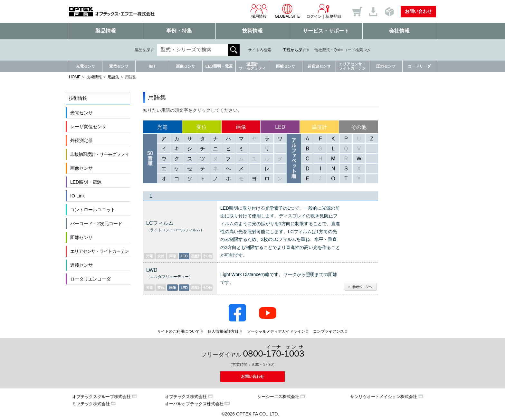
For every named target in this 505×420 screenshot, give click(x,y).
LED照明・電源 (219, 66)
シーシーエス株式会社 (278, 397)
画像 (241, 127)
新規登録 (333, 16)
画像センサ (186, 66)
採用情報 (259, 11)
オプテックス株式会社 (186, 397)
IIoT (152, 66)
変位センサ (119, 66)
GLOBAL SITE (287, 11)
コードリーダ (419, 66)
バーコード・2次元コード (96, 224)
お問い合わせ (418, 11)
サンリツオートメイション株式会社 (384, 397)
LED (280, 127)
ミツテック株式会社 (91, 404)
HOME (75, 77)
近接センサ (81, 265)
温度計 (319, 127)
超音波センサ (319, 66)
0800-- (274, 352)
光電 (162, 127)
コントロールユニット (93, 210)
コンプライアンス (329, 331)
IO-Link (77, 196)
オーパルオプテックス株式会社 (194, 404)
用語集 (113, 77)
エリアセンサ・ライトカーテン (352, 66)
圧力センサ (386, 66)
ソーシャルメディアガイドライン (276, 331)
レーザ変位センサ (88, 127)
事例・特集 (179, 31)
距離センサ (286, 66)
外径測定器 (81, 140)
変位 (202, 127)
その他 (359, 127)
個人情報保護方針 (223, 331)
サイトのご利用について (178, 331)
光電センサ (86, 66)
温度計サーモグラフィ (252, 66)
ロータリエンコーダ (91, 279)
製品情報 (106, 31)
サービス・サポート (326, 31)
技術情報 (252, 31)
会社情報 (399, 31)
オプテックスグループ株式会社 (101, 397)
